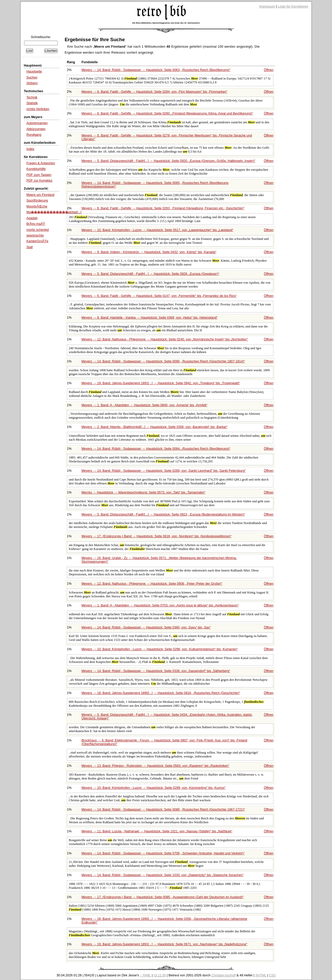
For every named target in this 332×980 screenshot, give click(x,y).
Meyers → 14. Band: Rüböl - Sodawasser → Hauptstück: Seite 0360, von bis (146, 627)
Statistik (32, 103)
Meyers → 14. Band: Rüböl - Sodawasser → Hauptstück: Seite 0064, (156, 449)
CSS (272, 975)
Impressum (267, 6)
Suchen (32, 77)
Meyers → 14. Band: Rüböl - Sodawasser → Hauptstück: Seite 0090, (163, 361)
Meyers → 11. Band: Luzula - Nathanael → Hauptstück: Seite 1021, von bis (157, 831)
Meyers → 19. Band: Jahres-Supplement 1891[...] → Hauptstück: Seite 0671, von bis (164, 944)
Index (30, 149)
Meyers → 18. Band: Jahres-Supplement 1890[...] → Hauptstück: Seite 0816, (161, 693)
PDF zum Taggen (39, 175)
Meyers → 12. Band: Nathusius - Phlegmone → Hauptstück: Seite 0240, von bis (165, 339)
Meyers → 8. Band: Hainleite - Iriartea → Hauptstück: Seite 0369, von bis (150, 318)
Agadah (32, 218)
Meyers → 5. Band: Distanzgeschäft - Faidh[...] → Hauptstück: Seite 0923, (163, 514)
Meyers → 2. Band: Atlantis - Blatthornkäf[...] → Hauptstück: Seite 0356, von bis (154, 427)
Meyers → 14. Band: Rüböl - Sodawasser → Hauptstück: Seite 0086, (163, 810)
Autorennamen (37, 123)
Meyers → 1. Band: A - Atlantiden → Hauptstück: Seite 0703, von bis (160, 605)
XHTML (261, 975)
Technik (32, 97)
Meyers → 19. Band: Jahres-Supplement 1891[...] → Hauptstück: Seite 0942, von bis (161, 383)
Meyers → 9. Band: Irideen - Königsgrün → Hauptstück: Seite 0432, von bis (149, 252)
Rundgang (34, 135)
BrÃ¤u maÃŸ (36, 224)
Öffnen (269, 70)
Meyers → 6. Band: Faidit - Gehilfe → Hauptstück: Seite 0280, (167, 113)
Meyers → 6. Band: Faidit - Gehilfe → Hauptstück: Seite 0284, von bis (154, 92)
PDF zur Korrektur (40, 181)
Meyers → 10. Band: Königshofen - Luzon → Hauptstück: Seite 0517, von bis (157, 230)
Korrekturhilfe (36, 169)
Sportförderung (37, 201)
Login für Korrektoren (293, 6)
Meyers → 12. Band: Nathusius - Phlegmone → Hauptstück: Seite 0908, (152, 584)
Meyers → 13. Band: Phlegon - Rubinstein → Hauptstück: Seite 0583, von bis (155, 766)
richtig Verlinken (38, 109)
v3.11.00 (160, 975)
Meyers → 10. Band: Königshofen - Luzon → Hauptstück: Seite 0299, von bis (153, 788)
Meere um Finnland (40, 195)
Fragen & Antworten (41, 163)
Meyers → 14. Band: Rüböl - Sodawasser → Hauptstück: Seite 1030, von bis (162, 875)
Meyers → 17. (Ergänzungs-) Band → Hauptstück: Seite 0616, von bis (156, 536)
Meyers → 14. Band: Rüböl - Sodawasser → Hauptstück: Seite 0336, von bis (156, 671)
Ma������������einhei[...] (54, 212)
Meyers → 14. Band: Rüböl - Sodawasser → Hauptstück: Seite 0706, (163, 853)
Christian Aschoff (223, 975)
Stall (30, 247)
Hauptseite (34, 71)
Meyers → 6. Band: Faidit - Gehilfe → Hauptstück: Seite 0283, (163, 208)
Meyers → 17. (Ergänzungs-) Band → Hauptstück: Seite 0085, (162, 897)
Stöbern (32, 83)
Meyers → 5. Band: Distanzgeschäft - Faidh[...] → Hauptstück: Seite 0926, (150, 274)
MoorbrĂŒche (37, 206)
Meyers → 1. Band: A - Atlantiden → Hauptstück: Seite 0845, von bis (144, 405)
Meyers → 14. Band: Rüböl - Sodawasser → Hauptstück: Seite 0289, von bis (164, 471)
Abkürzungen (36, 129)
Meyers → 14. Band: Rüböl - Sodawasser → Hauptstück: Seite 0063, (156, 70)
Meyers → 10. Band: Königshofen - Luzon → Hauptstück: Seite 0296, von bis (160, 649)
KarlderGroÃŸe (37, 241)
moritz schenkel (38, 230)
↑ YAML (145, 975)
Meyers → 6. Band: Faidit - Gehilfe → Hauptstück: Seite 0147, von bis (159, 296)
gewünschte (35, 235)
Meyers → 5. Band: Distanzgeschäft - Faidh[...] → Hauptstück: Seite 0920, (168, 161)
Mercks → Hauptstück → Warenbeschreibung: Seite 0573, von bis (143, 492)
